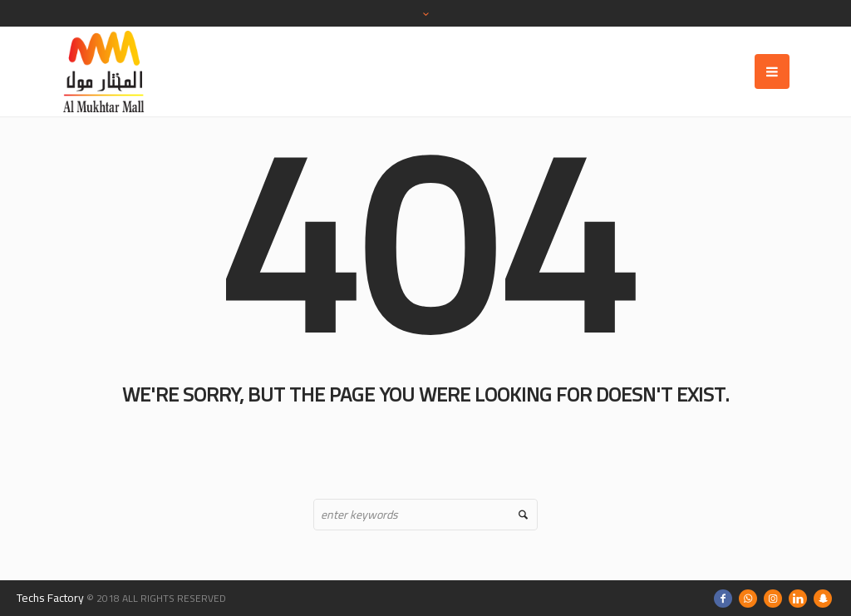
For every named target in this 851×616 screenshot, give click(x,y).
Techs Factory (50, 598)
